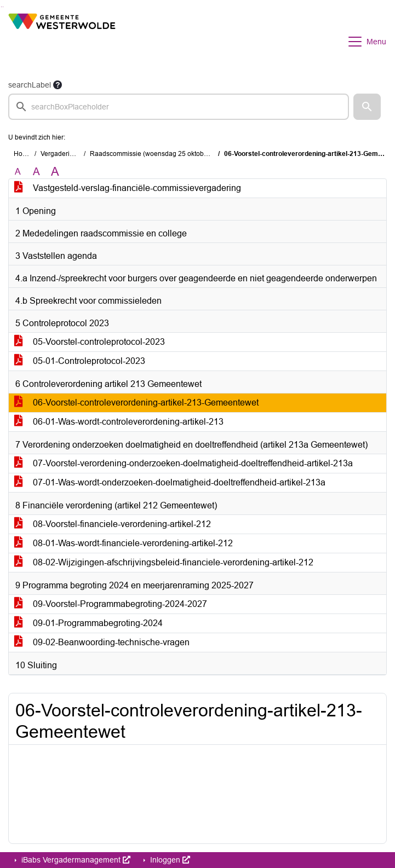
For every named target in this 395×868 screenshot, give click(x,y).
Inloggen (169, 860)
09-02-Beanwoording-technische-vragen (102, 642)
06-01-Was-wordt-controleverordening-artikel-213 (119, 422)
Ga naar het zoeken (1, 7)
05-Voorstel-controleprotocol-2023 (90, 342)
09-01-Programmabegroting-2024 (88, 623)
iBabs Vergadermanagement (75, 860)
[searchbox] (179, 107)
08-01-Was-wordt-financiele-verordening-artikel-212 (124, 543)
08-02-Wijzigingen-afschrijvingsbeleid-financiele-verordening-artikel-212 (164, 562)
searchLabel (30, 85)
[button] (367, 107)
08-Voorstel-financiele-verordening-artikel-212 (113, 524)
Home (23, 154)
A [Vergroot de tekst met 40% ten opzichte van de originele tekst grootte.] (55, 172)
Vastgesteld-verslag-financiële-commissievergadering (128, 188)
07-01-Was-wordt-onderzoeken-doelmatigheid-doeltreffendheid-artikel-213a (170, 482)
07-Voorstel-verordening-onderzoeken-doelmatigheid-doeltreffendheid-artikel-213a (184, 463)
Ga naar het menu (3, 7)
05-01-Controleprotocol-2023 (80, 361)
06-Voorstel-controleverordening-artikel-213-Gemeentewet (136, 403)
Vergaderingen (63, 154)
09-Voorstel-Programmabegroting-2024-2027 (111, 604)
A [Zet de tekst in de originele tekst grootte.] (18, 172)
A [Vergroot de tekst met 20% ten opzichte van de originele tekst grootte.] (36, 172)
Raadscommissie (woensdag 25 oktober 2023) (159, 154)
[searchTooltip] (58, 85)
